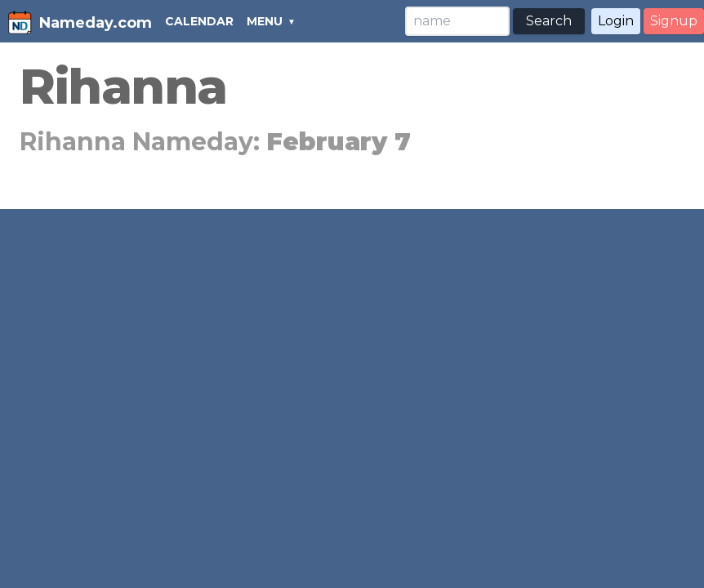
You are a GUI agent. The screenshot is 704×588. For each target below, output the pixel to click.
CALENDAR (199, 21)
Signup (674, 21)
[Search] (457, 21)
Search (549, 21)
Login (616, 21)
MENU (265, 21)
